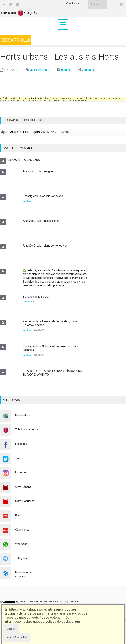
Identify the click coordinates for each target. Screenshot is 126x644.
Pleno (19, 515)
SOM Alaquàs (23, 487)
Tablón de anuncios (27, 430)
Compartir (88, 70)
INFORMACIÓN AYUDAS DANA (22, 160)
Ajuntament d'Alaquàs (27, 601)
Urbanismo (28, 302)
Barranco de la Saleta (36, 297)
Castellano (73, 4)
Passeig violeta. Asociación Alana (43, 196)
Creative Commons (48, 601)
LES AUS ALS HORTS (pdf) (20, 132)
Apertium (35, 98)
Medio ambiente (39, 70)
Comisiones (22, 530)
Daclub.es (74, 601)
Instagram (21, 472)
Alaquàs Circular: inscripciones (41, 221)
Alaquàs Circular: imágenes (39, 171)
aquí (77, 621)
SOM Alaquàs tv (25, 501)
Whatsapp (21, 544)
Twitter (20, 458)
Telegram (21, 558)
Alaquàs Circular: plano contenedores (45, 246)
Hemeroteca (23, 415)
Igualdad (27, 201)
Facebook (21, 444)
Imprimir (66, 70)
